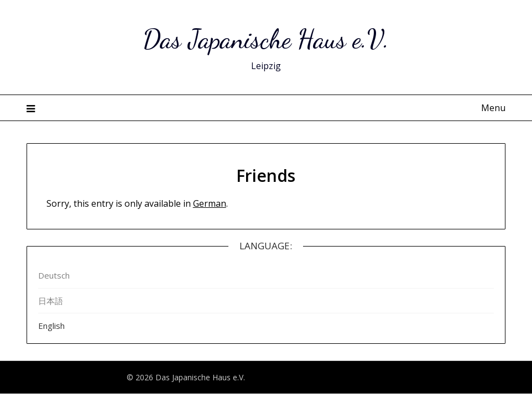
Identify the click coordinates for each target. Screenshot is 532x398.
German (210, 203)
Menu (493, 108)
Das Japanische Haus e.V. (266, 39)
